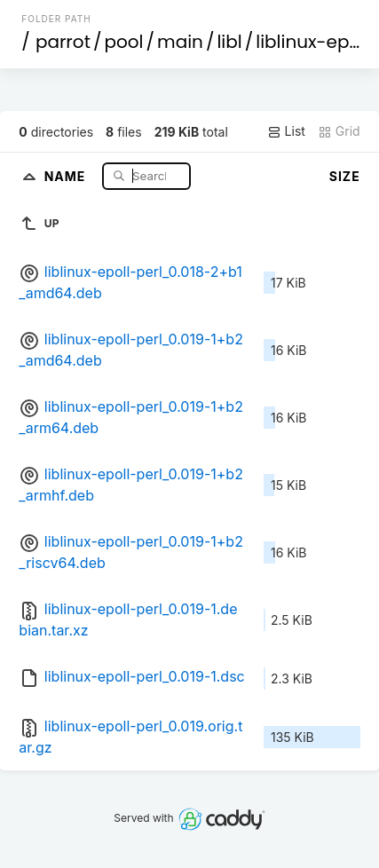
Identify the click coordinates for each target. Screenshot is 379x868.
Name (67, 175)
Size (345, 176)
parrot (63, 42)
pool (123, 42)
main (180, 42)
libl (229, 42)
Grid (339, 131)
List (286, 131)
